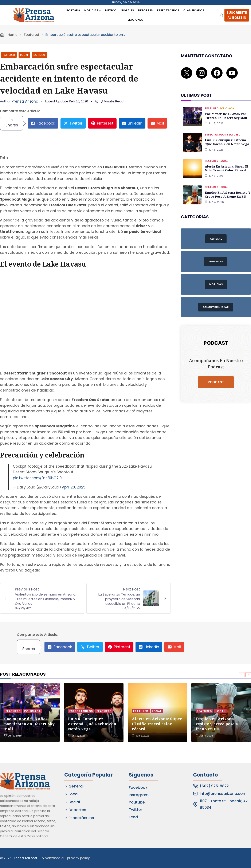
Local (24, 55)
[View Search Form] (221, 15)
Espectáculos (168, 10)
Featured (31, 35)
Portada (73, 10)
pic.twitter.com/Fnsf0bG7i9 (37, 478)
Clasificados (194, 10)
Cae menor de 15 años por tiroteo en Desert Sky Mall (226, 111)
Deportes (145, 10)
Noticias (40, 55)
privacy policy (78, 858)
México (111, 10)
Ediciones (135, 20)
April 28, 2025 (74, 487)
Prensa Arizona (25, 101)
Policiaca (227, 104)
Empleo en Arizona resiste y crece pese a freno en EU (227, 189)
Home (13, 35)
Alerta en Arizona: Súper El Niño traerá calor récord (226, 163)
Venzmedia (54, 858)
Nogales (127, 10)
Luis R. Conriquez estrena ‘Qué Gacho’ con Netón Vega (227, 137)
